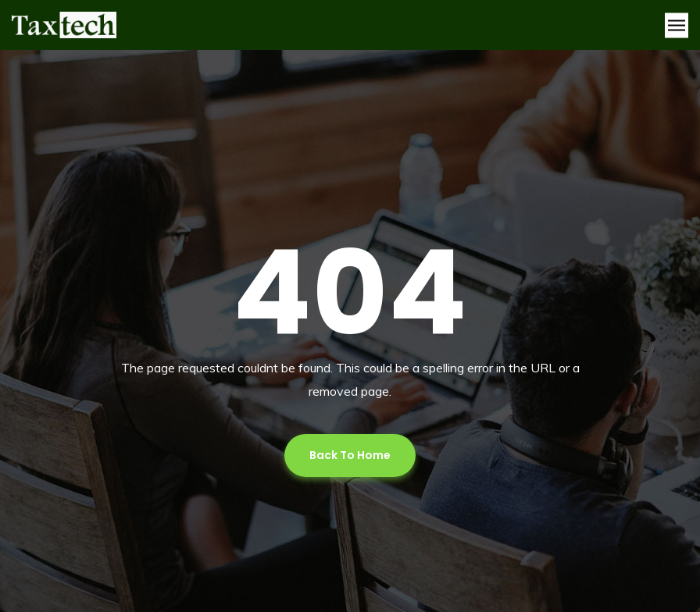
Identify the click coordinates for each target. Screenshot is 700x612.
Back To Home (350, 455)
